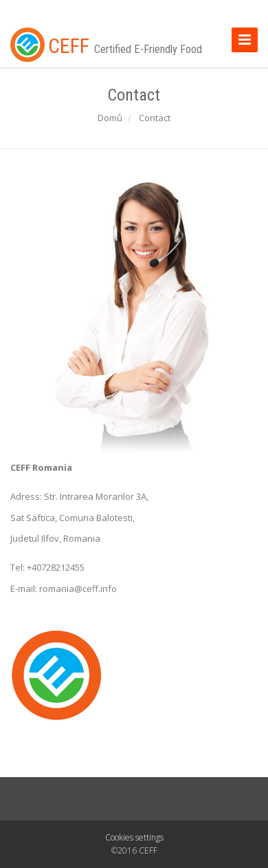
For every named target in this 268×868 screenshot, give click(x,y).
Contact (155, 118)
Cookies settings (134, 837)
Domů (110, 118)
